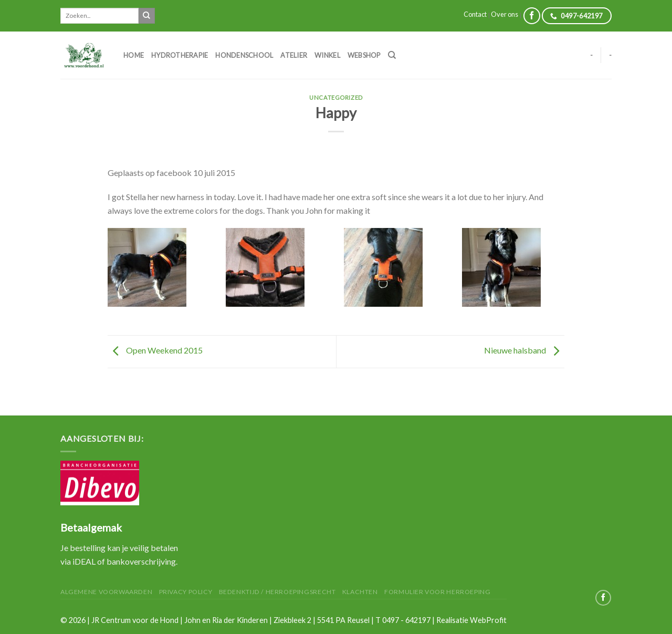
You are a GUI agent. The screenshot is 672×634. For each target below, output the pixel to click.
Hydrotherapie (180, 55)
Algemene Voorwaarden (106, 592)
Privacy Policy (186, 592)
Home (134, 55)
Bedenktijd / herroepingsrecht (277, 592)
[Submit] (146, 16)
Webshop (364, 55)
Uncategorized (336, 97)
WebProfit (488, 620)
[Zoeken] (392, 55)
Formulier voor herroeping (437, 592)
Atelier (294, 55)
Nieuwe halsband (524, 351)
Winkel (327, 55)
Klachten (360, 592)
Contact (475, 14)
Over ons (505, 14)
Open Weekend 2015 (155, 351)
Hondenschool (244, 55)
